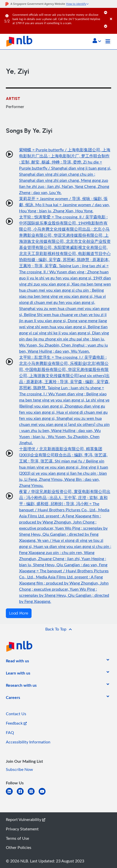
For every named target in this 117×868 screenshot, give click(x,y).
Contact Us (16, 714)
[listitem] (17, 662)
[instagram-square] (33, 794)
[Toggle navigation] (108, 41)
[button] (97, 41)
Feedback (16, 723)
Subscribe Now (19, 769)
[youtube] (44, 794)
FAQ (10, 732)
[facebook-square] (22, 794)
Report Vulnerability (26, 819)
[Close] (113, 14)
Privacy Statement (22, 829)
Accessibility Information (28, 742)
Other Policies (19, 847)
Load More (19, 613)
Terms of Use (17, 838)
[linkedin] (11, 794)
